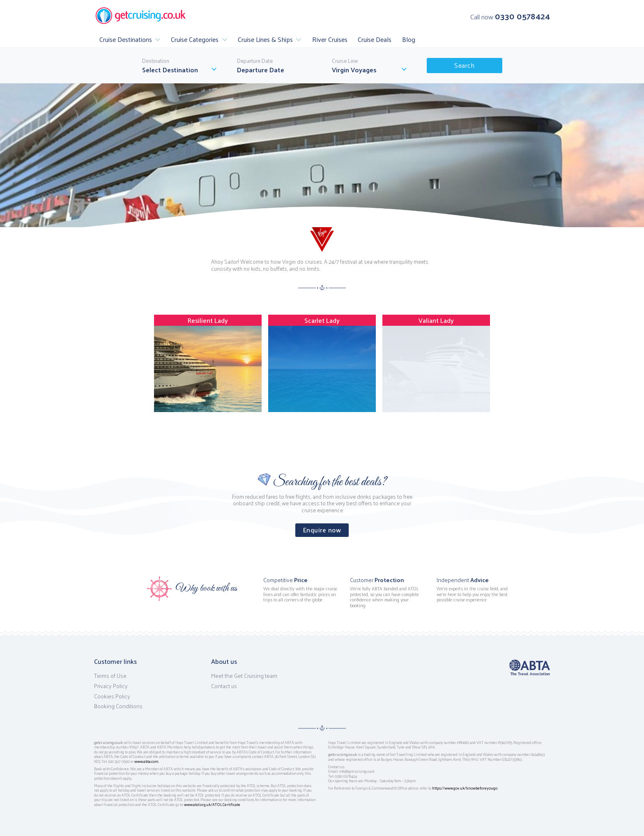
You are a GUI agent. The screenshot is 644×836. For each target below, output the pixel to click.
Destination (156, 61)
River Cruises (330, 39)
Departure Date (255, 61)
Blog (409, 39)
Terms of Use (110, 676)
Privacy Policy (111, 686)
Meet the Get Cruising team (244, 676)
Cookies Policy (112, 696)
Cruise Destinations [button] (126, 39)
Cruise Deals (375, 39)
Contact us (224, 686)
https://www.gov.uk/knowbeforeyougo (465, 788)
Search (464, 65)
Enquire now (322, 530)
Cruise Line (345, 61)
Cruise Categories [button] (195, 39)
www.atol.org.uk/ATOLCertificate (212, 804)
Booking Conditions (118, 706)
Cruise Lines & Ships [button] (265, 39)
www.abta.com (146, 761)
